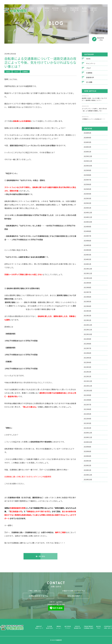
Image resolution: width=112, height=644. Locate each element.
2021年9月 (87, 395)
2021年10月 (88, 391)
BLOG (93, 9)
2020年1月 (87, 470)
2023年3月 (87, 311)
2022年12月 (88, 325)
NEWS (88, 59)
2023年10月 (88, 278)
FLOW (47, 10)
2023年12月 (88, 269)
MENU (55, 10)
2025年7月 (87, 180)
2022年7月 (87, 348)
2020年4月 (87, 456)
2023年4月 (87, 306)
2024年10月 (88, 222)
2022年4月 (87, 362)
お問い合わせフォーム (38, 596)
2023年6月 (87, 297)
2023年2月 (87, 316)
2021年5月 (87, 414)
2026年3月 (87, 142)
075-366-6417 (74, 596)
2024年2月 (87, 259)
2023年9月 (87, 283)
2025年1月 (87, 208)
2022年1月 (87, 376)
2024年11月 (88, 217)
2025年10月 (88, 166)
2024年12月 (88, 213)
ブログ (16, 41)
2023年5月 (87, 302)
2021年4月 (87, 419)
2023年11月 (88, 273)
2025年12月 (88, 156)
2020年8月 (87, 447)
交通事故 (89, 73)
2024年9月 (87, 227)
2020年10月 (88, 442)
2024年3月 (87, 255)
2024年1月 (87, 264)
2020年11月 (88, 437)
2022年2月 (87, 372)
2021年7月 (87, 405)
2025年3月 (87, 198)
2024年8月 (87, 231)
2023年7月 (87, 292)
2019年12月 (88, 475)
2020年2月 (87, 465)
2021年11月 (88, 386)
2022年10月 (88, 334)
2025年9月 (87, 170)
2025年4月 (87, 194)
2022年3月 (87, 367)
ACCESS (63, 9)
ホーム (10, 41)
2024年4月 (87, 250)
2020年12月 (88, 433)
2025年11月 (88, 161)
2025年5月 (87, 189)
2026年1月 (87, 152)
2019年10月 (88, 480)
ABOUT (38, 10)
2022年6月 (87, 353)
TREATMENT (83, 10)
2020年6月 (87, 451)
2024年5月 (87, 245)
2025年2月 (87, 203)
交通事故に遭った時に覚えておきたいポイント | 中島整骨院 (28, 477)
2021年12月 (88, 381)
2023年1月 (87, 320)
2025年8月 (87, 175)
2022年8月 (87, 344)
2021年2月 (87, 428)
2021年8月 (87, 400)
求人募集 (89, 82)
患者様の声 (90, 77)
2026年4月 (87, 138)
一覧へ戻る (41, 556)
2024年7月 (87, 236)
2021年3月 (87, 423)
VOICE (72, 10)
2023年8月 (87, 287)
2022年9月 (87, 339)
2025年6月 (87, 184)
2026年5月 (87, 133)
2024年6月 (87, 241)
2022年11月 (88, 330)
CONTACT (102, 10)
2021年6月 (87, 409)
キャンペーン (91, 63)
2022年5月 (87, 358)
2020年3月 (87, 461)
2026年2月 (87, 147)
